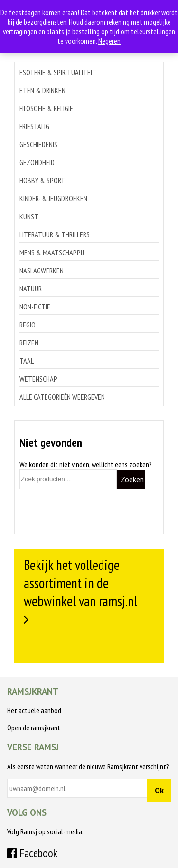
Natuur (31, 289)
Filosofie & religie (46, 108)
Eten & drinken (42, 90)
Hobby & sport (42, 180)
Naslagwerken (42, 271)
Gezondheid (37, 162)
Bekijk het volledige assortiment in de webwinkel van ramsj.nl (80, 583)
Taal (27, 361)
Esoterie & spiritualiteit (58, 72)
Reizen (29, 343)
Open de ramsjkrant (34, 728)
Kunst (29, 216)
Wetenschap (38, 379)
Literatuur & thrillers (55, 234)
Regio (28, 325)
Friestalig (34, 126)
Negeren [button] (109, 41)
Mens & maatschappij (52, 252)
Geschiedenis (38, 144)
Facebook (32, 853)
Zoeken (132, 479)
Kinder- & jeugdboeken (53, 198)
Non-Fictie (35, 307)
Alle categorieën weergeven (62, 397)
